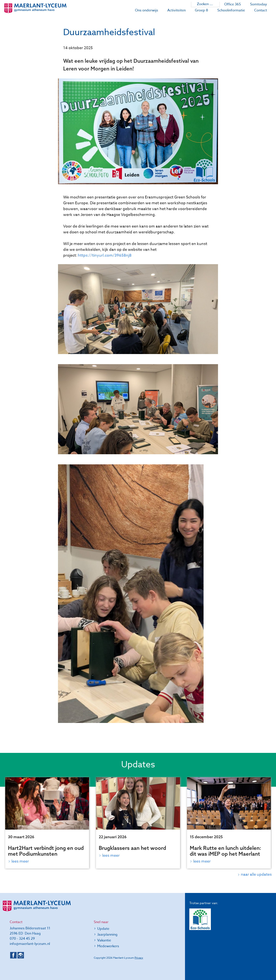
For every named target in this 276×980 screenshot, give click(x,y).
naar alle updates (256, 875)
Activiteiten (176, 10)
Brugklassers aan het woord (132, 848)
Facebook (13, 955)
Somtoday (259, 4)
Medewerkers (108, 946)
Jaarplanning (107, 935)
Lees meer (20, 861)
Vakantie (104, 940)
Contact (261, 10)
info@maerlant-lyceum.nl (30, 944)
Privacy (139, 958)
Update (103, 929)
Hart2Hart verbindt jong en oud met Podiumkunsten (46, 851)
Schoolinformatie (231, 10)
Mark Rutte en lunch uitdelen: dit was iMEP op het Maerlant (225, 851)
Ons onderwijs (147, 10)
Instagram (21, 955)
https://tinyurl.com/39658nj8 (105, 255)
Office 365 (233, 4)
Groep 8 (202, 10)
